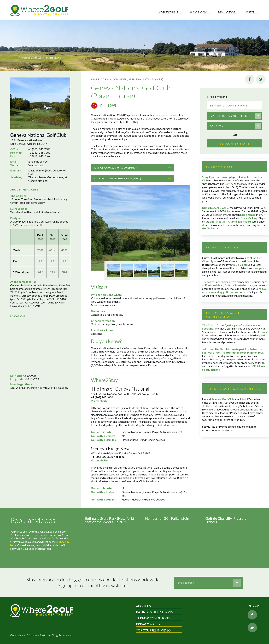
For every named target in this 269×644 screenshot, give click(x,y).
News (250, 11)
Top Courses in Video (153, 630)
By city (217, 126)
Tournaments (168, 11)
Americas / (100, 79)
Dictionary (227, 11)
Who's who (198, 11)
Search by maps (235, 143)
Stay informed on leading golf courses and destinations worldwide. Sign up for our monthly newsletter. (93, 583)
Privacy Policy (148, 624)
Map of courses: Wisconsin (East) (133, 178)
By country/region (229, 116)
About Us (143, 606)
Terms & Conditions (153, 618)
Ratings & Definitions (154, 612)
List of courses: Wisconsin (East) (133, 168)
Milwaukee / (119, 79)
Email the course (38, 161)
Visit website (36, 165)
